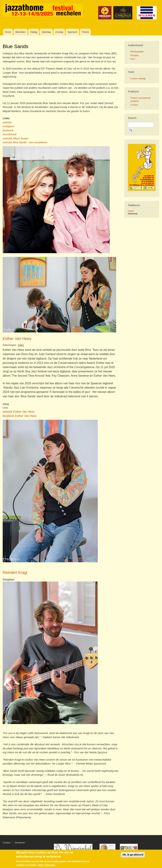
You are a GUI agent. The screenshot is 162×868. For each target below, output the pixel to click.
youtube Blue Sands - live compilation (25, 142)
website (7, 122)
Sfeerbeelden (137, 52)
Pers (133, 59)
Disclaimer (20, 843)
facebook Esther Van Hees (20, 416)
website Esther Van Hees (19, 412)
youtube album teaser (16, 138)
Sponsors (72, 32)
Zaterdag (46, 32)
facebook (8, 130)
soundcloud (10, 134)
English (131, 211)
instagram (9, 126)
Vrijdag (34, 32)
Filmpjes (135, 55)
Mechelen (21, 32)
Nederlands (133, 214)
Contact (134, 105)
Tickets (85, 32)
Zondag (59, 32)
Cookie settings (138, 78)
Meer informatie (46, 865)
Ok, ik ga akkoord (133, 855)
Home (8, 32)
